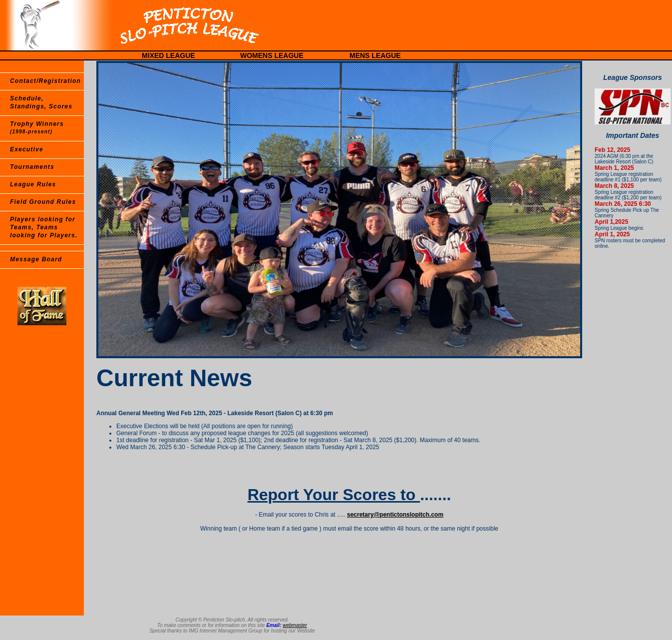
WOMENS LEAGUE (272, 55)
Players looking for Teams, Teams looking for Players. (44, 227)
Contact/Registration (45, 81)
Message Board (36, 259)
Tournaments (32, 167)
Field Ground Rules (43, 202)
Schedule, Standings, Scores (41, 102)
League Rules (33, 184)
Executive (27, 149)
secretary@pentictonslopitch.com (395, 515)
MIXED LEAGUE (168, 55)
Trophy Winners (37, 127)
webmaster (295, 625)
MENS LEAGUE (375, 55)
